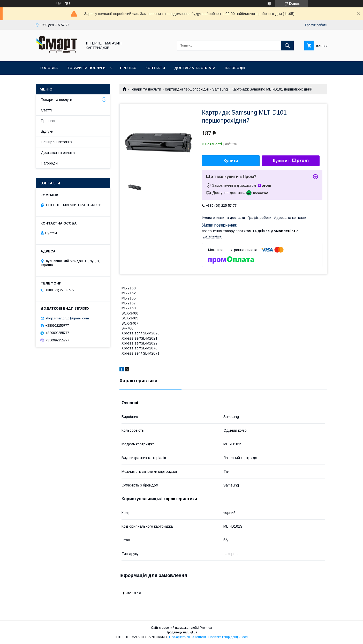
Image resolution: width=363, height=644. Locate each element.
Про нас (128, 68)
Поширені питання (57, 142)
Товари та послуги (86, 68)
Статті (46, 110)
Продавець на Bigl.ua (182, 632)
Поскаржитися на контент (188, 637)
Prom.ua (206, 628)
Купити (231, 161)
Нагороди (235, 68)
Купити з (291, 161)
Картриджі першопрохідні (187, 89)
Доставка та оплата (195, 68)
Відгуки (47, 131)
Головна (49, 68)
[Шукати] (287, 46)
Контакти (155, 68)
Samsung (220, 89)
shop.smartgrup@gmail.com (67, 318)
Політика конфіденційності (228, 637)
